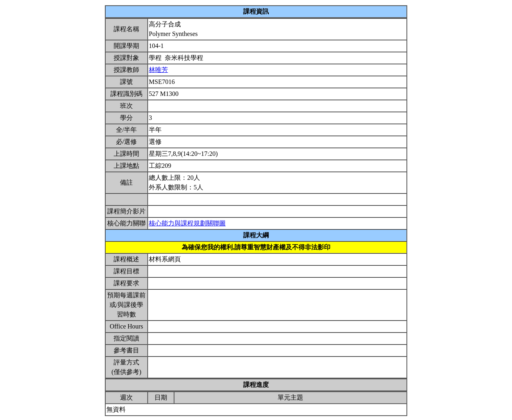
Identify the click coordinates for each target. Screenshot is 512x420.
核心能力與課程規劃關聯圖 (187, 223)
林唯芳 (158, 70)
